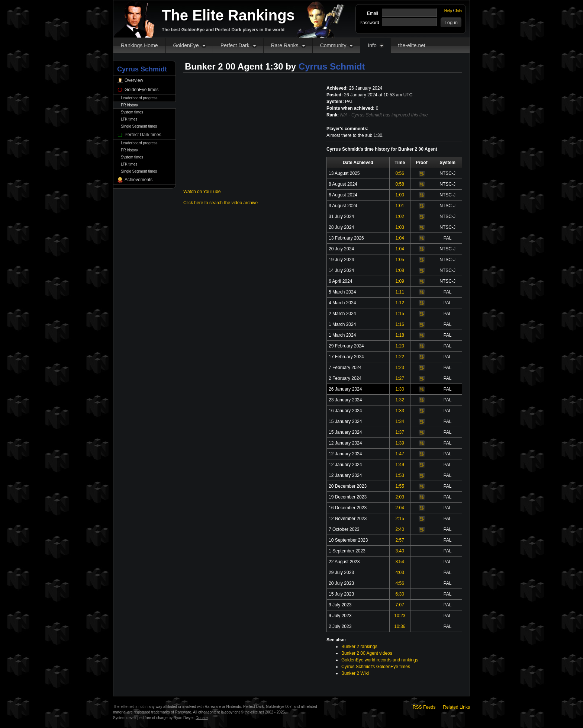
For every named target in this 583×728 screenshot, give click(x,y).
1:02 (400, 217)
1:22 (400, 357)
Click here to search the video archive (220, 203)
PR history (129, 105)
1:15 (400, 314)
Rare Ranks (285, 45)
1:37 (400, 432)
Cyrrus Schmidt (332, 66)
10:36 (400, 626)
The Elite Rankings (228, 15)
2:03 (400, 497)
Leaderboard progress (139, 98)
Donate (202, 718)
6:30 (400, 594)
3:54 (400, 562)
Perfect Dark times (143, 135)
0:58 (400, 184)
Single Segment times (139, 126)
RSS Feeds (424, 707)
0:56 (400, 173)
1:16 (400, 324)
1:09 (400, 281)
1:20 (400, 346)
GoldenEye (186, 45)
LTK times (129, 119)
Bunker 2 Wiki (355, 673)
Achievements (138, 180)
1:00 (400, 195)
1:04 (400, 238)
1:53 (400, 475)
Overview (134, 80)
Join (458, 11)
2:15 (400, 519)
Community (333, 45)
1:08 (400, 270)
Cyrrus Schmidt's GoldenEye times (376, 667)
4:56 (400, 583)
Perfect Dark (235, 45)
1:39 (400, 443)
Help (448, 11)
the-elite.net (412, 45)
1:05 (400, 260)
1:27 (400, 378)
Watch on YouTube (202, 192)
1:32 (400, 400)
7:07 (400, 605)
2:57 (400, 540)
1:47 (400, 454)
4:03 (400, 573)
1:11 (400, 292)
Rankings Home (139, 45)
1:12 (400, 303)
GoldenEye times (141, 90)
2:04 (400, 508)
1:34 (400, 421)
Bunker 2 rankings (359, 647)
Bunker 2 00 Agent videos (367, 653)
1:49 (400, 465)
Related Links (456, 707)
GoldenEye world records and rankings (380, 660)
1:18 (400, 335)
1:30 (400, 389)
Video (422, 174)
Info (372, 45)
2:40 (400, 529)
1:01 (400, 206)
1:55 (400, 486)
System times (132, 112)
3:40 (400, 551)
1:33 (400, 411)
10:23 (400, 616)
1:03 (400, 227)
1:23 (400, 368)
